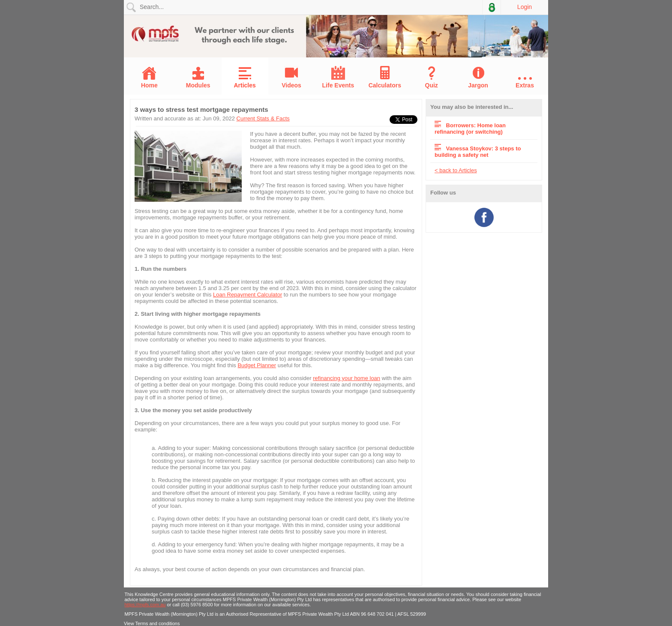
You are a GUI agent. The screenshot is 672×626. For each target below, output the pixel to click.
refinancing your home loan (346, 378)
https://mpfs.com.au (145, 605)
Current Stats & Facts (263, 118)
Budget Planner (257, 365)
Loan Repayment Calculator (247, 295)
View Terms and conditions (152, 623)
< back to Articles (456, 170)
